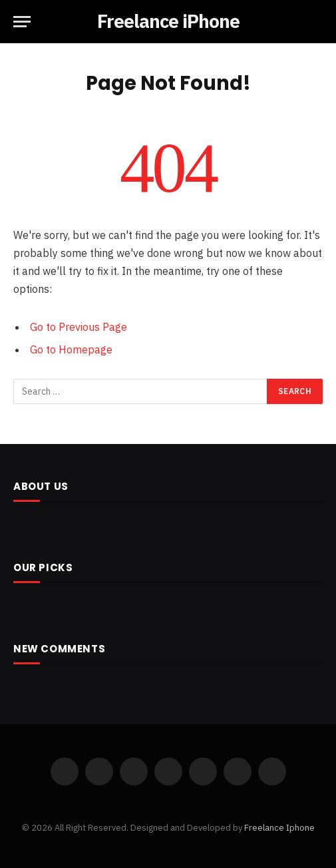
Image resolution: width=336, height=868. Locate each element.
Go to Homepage (71, 349)
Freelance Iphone (279, 828)
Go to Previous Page (79, 327)
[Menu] (22, 22)
